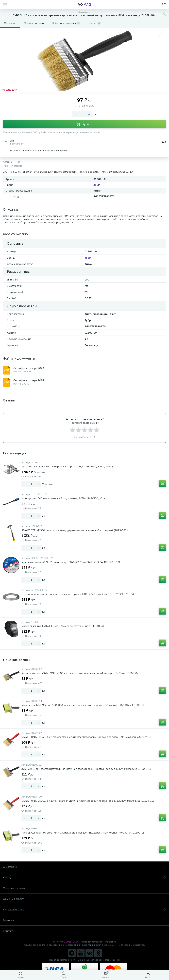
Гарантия (84, 920)
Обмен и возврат (84, 899)
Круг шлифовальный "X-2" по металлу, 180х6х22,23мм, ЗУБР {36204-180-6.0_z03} (71, 562)
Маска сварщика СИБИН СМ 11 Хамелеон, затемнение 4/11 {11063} (63, 626)
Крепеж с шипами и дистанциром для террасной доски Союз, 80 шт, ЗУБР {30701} (71, 466)
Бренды (84, 877)
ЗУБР (97, 185)
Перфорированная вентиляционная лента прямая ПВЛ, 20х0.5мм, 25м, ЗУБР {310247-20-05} (78, 594)
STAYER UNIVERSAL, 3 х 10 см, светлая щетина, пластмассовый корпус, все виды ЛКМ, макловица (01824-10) (88, 801)
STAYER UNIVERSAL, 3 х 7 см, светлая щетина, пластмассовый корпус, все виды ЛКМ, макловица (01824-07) (87, 737)
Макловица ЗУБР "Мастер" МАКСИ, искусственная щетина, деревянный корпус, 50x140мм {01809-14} (83, 705)
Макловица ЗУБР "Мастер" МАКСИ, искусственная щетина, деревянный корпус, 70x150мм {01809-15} (83, 833)
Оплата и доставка (84, 888)
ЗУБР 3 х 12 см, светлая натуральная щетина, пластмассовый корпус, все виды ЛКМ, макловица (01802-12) (86, 769)
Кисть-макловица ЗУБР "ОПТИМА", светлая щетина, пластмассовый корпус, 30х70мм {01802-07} (80, 673)
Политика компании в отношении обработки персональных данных (85, 960)
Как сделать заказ (84, 910)
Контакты (84, 931)
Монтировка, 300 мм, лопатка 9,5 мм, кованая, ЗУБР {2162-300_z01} (63, 498)
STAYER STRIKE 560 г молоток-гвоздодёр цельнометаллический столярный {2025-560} (75, 530)
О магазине (84, 867)
